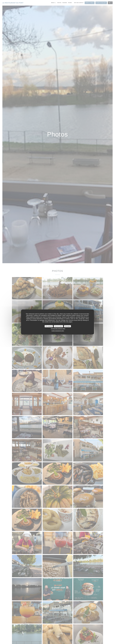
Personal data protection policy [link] (58, 329)
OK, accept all (49, 326)
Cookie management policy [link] (58, 331)
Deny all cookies (58, 326)
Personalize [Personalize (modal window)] (67, 326)
